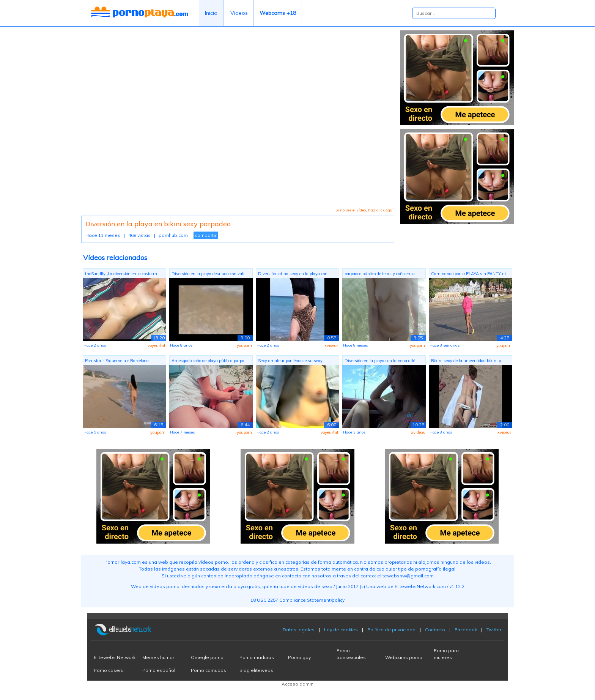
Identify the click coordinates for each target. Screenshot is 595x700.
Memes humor (158, 657)
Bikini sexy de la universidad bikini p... (468, 361)
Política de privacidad (391, 630)
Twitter (494, 630)
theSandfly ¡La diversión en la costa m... (123, 274)
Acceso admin (297, 684)
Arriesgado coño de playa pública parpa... (210, 361)
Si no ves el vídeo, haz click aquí (364, 210)
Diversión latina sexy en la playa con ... (295, 274)
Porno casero (109, 670)
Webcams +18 (278, 13)
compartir (206, 235)
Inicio (211, 13)
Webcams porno (404, 657)
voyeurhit (157, 345)
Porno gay (299, 657)
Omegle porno (207, 657)
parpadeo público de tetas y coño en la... (381, 274)
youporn (244, 345)
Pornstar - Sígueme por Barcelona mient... (117, 362)
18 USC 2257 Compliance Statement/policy (297, 600)
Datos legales (299, 630)
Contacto (435, 630)
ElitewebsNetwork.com (420, 586)
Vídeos (239, 13)
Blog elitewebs (256, 670)
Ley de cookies (341, 630)
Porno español (159, 670)
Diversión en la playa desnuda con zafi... (210, 274)
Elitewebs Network (115, 657)
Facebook (466, 630)
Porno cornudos (209, 670)
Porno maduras (257, 657)
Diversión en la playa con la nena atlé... (382, 361)
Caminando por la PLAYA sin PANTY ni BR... (468, 275)
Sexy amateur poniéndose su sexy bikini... (290, 362)
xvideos (331, 345)
